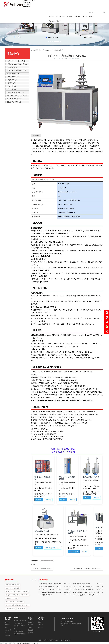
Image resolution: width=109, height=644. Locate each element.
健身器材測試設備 (13, 77)
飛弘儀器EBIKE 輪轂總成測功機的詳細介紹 (51, 605)
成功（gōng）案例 (8, 630)
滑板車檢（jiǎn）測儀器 (12, 610)
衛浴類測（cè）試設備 (14, 99)
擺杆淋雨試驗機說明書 (46, 608)
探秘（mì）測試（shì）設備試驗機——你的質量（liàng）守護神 (84, 600)
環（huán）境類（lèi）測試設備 (17, 96)
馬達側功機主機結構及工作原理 (81, 597)
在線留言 (40, 627)
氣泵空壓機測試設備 (20, 634)
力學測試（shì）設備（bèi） (16, 92)
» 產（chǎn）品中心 (47, 50)
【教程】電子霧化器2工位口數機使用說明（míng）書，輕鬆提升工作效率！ (51, 600)
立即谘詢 (39, 500)
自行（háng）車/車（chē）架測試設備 (18, 61)
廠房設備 (7, 625)
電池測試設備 (12, 89)
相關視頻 (31, 622)
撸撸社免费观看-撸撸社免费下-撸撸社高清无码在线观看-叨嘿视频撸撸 (19, 643)
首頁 (40, 50)
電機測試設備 (12, 86)
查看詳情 (48, 500)
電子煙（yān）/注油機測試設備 (17, 64)
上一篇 (42, 569)
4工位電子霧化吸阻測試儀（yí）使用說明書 (84, 602)
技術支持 (31, 633)
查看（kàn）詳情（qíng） (53, 548)
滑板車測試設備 (12, 67)
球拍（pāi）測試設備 (47, 560)
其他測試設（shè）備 (14, 102)
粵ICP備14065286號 (65, 640)
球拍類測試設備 (12, 80)
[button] (48, 42)
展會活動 (7, 635)
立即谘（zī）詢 (74, 552)
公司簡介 (7, 622)
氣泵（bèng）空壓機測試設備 (17, 70)
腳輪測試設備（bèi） (14, 74)
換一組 (34, 583)
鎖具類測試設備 (12, 83)
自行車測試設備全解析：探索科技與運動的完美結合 (51, 597)
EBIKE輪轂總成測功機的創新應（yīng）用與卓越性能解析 (84, 605)
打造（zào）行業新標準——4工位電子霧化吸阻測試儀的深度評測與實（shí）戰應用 (84, 608)
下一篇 (86, 569)
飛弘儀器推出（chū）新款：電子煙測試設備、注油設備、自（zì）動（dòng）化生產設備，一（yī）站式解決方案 (51, 602)
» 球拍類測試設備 (58, 50)
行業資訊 (31, 630)
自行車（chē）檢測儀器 (13, 613)
